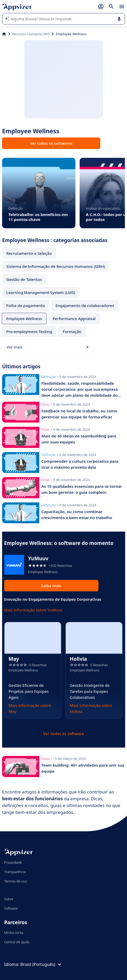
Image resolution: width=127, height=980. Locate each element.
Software (11, 908)
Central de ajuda (17, 942)
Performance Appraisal (74, 318)
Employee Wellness (24, 318)
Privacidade (13, 862)
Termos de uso (16, 881)
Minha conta (14, 933)
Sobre (9, 899)
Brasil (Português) (41, 964)
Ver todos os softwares (51, 143)
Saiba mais (51, 586)
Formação (72, 332)
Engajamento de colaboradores (85, 305)
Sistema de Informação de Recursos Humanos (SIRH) (56, 266)
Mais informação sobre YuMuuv (33, 610)
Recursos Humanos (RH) (31, 34)
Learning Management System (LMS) (41, 292)
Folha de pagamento (26, 305)
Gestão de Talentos (24, 279)
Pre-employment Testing (29, 332)
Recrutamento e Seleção (29, 253)
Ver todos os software (64, 734)
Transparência (15, 872)
